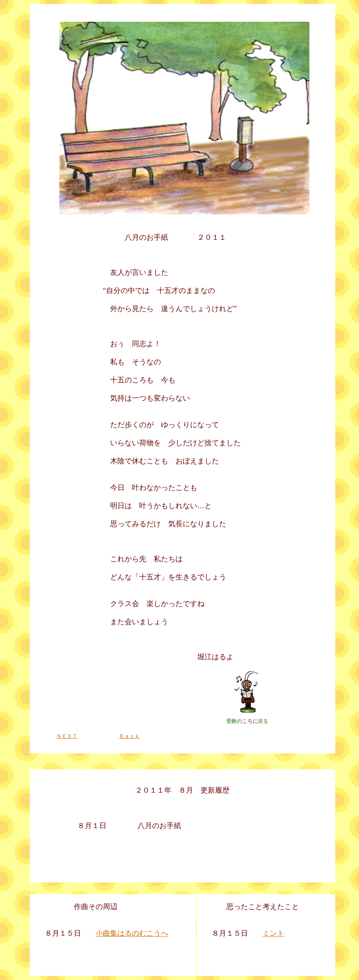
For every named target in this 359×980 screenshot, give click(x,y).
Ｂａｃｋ (129, 736)
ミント (273, 933)
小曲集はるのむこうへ (132, 933)
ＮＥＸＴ (67, 736)
